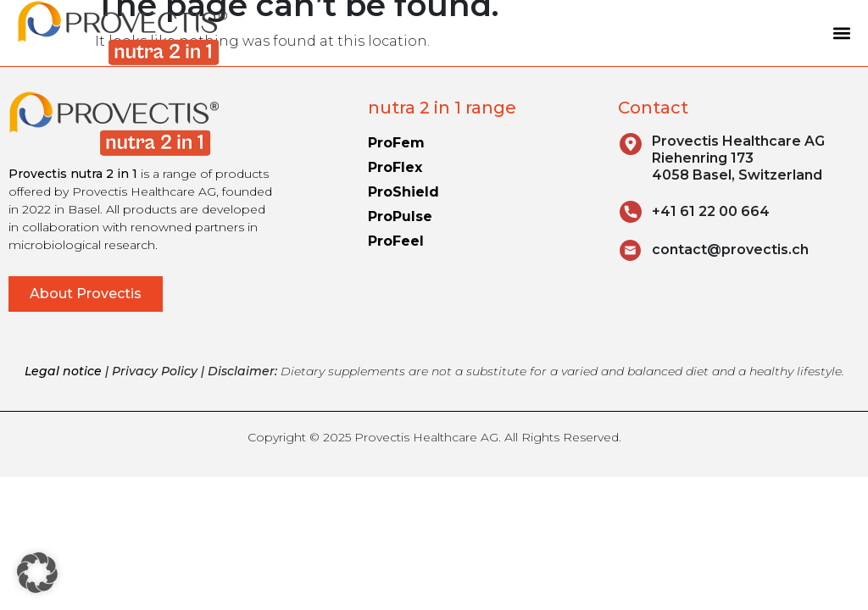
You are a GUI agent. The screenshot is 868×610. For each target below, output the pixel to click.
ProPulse (400, 216)
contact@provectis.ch (730, 250)
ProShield (403, 192)
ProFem (396, 143)
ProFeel (396, 241)
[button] (841, 33)
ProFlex (395, 167)
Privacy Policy (155, 371)
